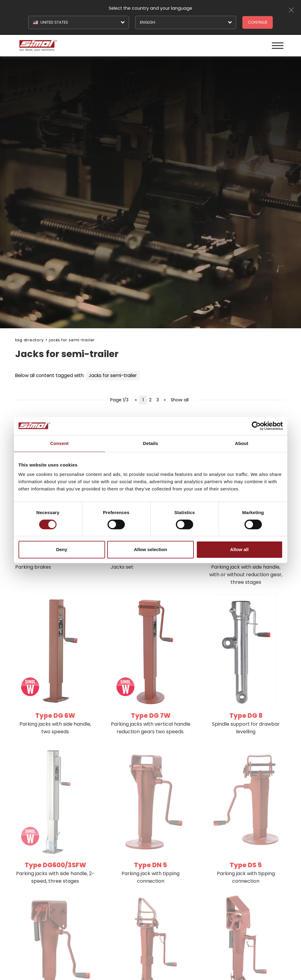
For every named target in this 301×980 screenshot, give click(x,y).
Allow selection (150, 549)
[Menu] (278, 46)
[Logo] (84, 46)
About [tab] (242, 443)
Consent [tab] (59, 443)
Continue (258, 22)
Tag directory (29, 340)
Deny (62, 549)
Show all (180, 400)
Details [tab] (151, 443)
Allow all (239, 549)
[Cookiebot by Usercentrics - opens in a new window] (256, 426)
